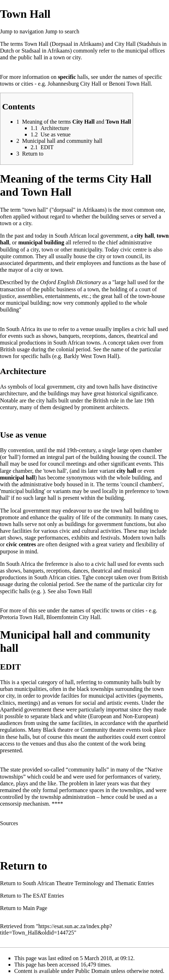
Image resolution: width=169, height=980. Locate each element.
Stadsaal (31, 51)
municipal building (41, 242)
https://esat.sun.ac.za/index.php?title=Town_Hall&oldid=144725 (56, 929)
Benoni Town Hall (130, 84)
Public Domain (93, 971)
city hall (144, 236)
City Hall (125, 44)
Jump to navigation (22, 31)
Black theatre (58, 730)
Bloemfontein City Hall (73, 617)
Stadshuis (150, 44)
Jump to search (62, 31)
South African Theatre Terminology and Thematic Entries (88, 883)
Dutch (7, 51)
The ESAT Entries (43, 896)
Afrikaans (59, 51)
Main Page (35, 908)
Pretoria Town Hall (22, 617)
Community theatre (103, 730)
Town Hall (36, 44)
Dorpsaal (62, 44)
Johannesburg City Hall (75, 84)
